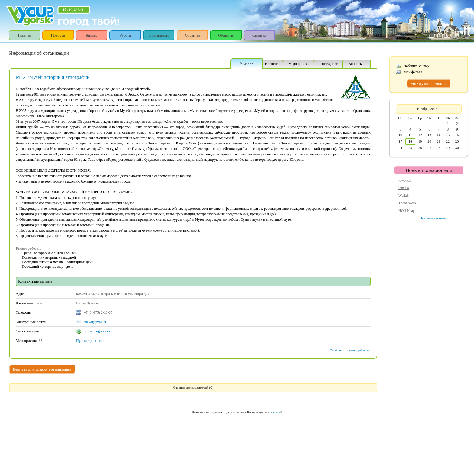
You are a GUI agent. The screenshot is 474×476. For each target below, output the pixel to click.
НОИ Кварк (407, 211)
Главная (24, 35)
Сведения (246, 63)
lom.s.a (404, 188)
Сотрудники (329, 64)
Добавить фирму (416, 66)
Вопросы (355, 64)
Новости (58, 35)
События (192, 35)
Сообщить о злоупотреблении (350, 350)
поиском (275, 412)
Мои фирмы (413, 72)
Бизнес (92, 35)
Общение (226, 35)
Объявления (159, 35)
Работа (125, 35)
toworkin (405, 180)
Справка (259, 35)
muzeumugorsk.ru (97, 331)
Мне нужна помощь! (429, 84)
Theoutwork (407, 203)
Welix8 (404, 196)
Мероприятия (299, 64)
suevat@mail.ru (95, 322)
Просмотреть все (89, 341)
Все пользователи (433, 218)
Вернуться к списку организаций (42, 369)
